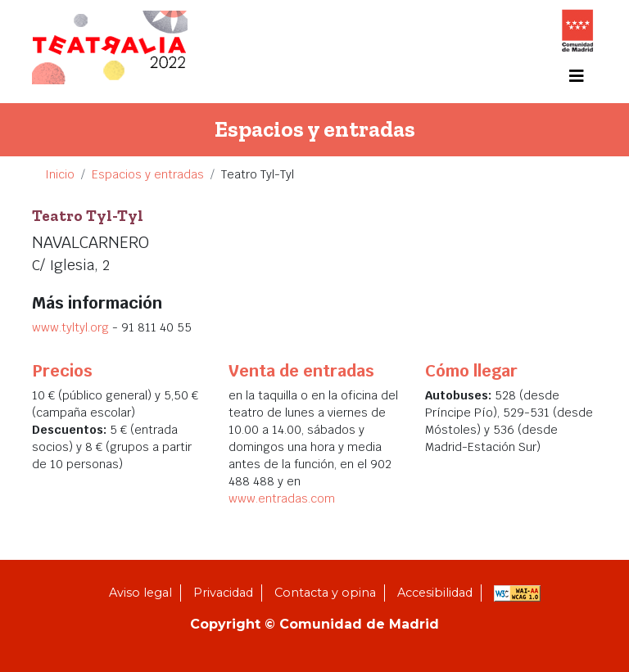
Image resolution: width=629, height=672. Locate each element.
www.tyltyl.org (72, 327)
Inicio (60, 174)
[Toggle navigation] (577, 76)
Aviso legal (140, 593)
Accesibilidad (435, 593)
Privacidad (223, 593)
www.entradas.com (282, 498)
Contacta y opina (325, 593)
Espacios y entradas (148, 174)
